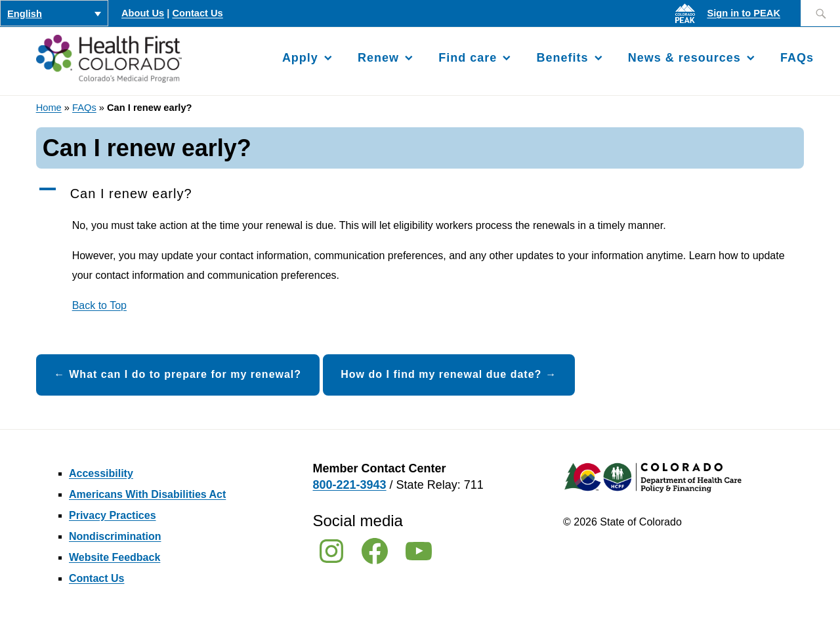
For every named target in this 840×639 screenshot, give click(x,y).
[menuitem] (54, 13)
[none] (54, 13)
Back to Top (99, 305)
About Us (143, 13)
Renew (378, 58)
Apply (300, 58)
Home (49, 108)
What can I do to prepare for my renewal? (185, 374)
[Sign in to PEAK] (688, 23)
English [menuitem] (25, 14)
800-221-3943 (350, 485)
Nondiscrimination (115, 536)
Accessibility (101, 473)
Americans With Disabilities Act (147, 494)
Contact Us (197, 13)
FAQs (797, 58)
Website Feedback (115, 557)
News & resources (684, 58)
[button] (420, 194)
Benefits (563, 58)
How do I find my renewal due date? (441, 374)
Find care (468, 58)
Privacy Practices (113, 515)
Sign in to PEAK (744, 13)
